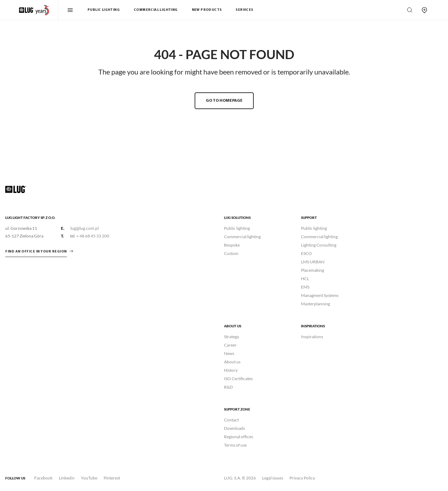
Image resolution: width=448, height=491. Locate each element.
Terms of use (235, 445)
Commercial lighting (242, 237)
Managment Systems (320, 295)
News (229, 353)
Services (244, 10)
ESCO (306, 253)
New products (207, 10)
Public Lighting (104, 10)
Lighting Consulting (319, 245)
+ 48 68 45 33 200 (93, 236)
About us (232, 362)
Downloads (234, 428)
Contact (231, 420)
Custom (231, 253)
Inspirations (312, 337)
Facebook (43, 478)
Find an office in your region (36, 252)
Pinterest (112, 478)
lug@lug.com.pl (85, 228)
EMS (305, 287)
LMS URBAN (313, 262)
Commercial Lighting (156, 10)
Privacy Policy (302, 478)
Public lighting (237, 228)
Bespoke (232, 245)
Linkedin (67, 478)
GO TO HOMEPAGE (224, 101)
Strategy (232, 337)
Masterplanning (316, 304)
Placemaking (313, 270)
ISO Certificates (238, 379)
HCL (305, 279)
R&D (228, 387)
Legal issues (273, 478)
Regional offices (239, 437)
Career (230, 345)
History (231, 370)
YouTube (89, 478)
